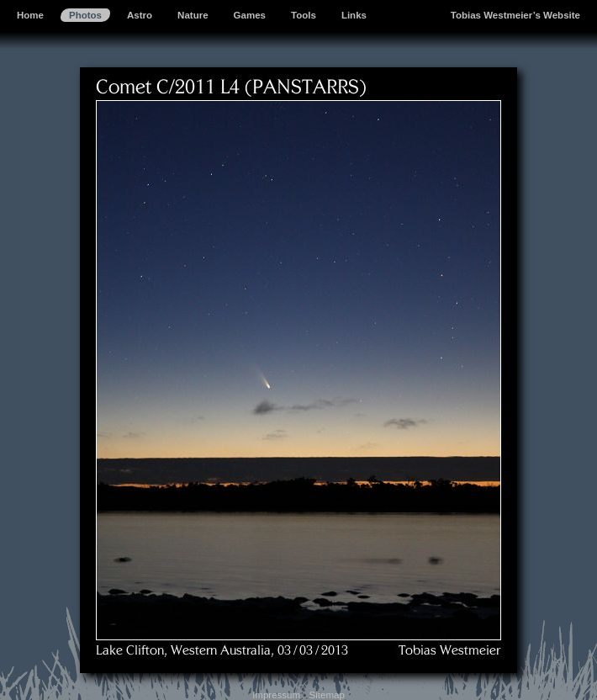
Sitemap (327, 695)
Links (354, 15)
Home (30, 15)
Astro (140, 15)
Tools (304, 15)
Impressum (276, 695)
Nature (193, 15)
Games (250, 15)
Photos (85, 15)
